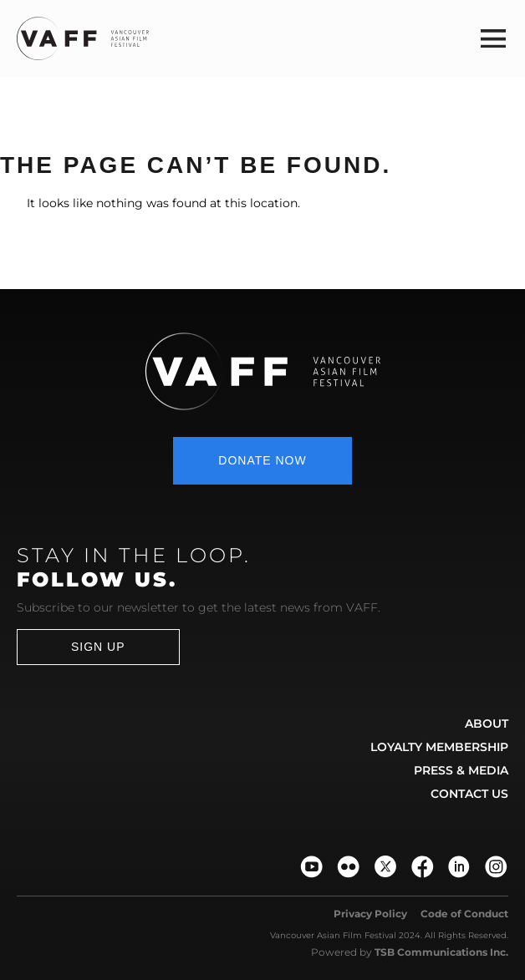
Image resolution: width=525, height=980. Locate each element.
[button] (494, 38)
